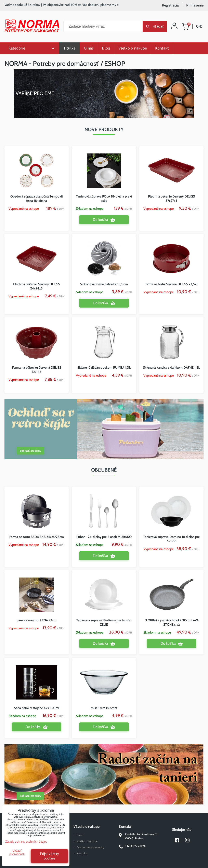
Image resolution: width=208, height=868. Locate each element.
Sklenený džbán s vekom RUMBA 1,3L (104, 368)
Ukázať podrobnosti (17, 852)
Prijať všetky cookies (50, 856)
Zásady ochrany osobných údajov (26, 842)
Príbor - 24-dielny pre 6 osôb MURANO (104, 537)
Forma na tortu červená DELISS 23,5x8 (172, 284)
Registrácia (170, 5)
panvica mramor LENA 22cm (36, 620)
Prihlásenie (195, 5)
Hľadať (158, 26)
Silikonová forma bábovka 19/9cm (104, 284)
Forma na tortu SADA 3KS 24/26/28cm (37, 537)
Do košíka (100, 220)
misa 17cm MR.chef (104, 708)
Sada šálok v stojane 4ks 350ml (37, 708)
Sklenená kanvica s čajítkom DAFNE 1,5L (171, 368)
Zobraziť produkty (30, 451)
